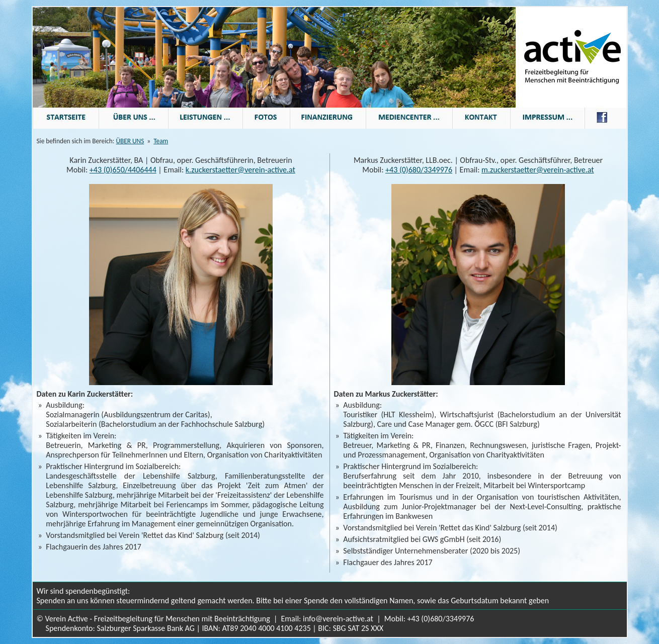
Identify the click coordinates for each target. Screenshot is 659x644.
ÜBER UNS (130, 141)
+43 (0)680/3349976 (419, 170)
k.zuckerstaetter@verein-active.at (240, 170)
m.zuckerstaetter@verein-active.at (538, 170)
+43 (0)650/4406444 (123, 170)
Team (161, 141)
